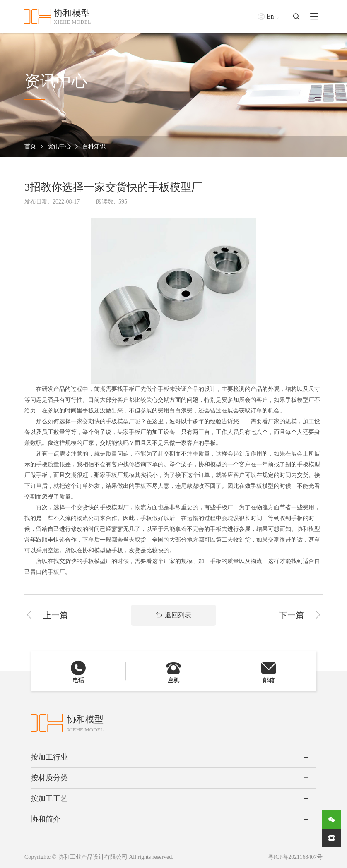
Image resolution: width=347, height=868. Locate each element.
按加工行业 (49, 758)
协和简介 (46, 820)
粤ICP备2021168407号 (295, 857)
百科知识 (94, 147)
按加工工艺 (49, 799)
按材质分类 (49, 778)
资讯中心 (59, 147)
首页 (30, 147)
